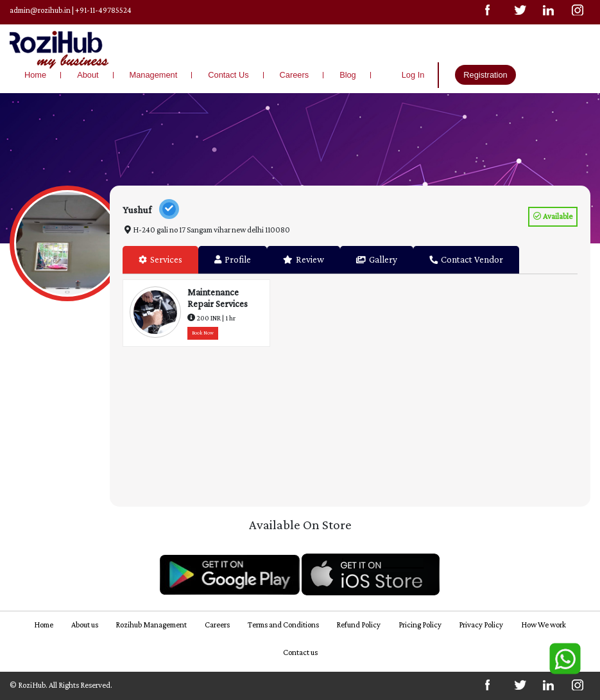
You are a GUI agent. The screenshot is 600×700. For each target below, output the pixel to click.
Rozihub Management (151, 625)
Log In (413, 75)
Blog (348, 75)
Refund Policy (358, 625)
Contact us (300, 652)
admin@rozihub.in (40, 10)
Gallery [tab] (377, 259)
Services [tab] (160, 259)
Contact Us (228, 75)
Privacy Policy (481, 625)
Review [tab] (304, 259)
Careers (295, 75)
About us (85, 625)
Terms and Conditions (283, 625)
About (88, 75)
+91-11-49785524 (103, 10)
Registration (485, 75)
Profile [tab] (233, 259)
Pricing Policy (420, 625)
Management (154, 75)
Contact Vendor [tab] (466, 259)
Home (35, 75)
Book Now (203, 333)
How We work (544, 625)
